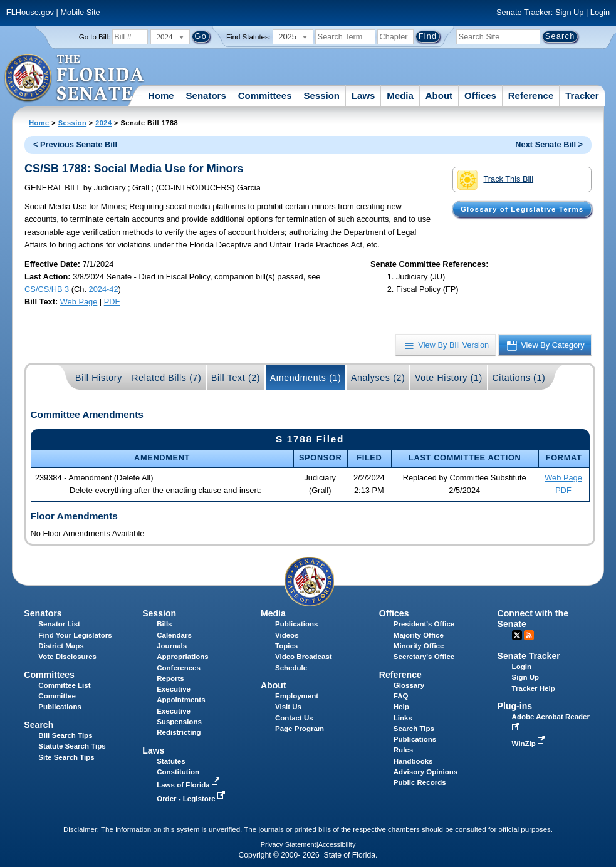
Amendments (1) (306, 378)
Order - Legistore (192, 799)
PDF (112, 302)
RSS (529, 635)
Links (403, 718)
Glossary (409, 685)
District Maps (61, 646)
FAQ (401, 696)
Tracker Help (534, 688)
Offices (480, 96)
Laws (363, 96)
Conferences (179, 668)
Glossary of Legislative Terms (522, 209)
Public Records (420, 782)
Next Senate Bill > (549, 144)
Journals (172, 646)
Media (400, 96)
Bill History (99, 378)
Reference (531, 96)
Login (600, 12)
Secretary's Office (424, 657)
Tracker (582, 96)
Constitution (178, 772)
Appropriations (183, 657)
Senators (206, 96)
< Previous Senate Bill (75, 144)
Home (161, 96)
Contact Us (294, 718)
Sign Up (570, 12)
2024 (103, 123)
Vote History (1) (449, 378)
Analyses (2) (378, 378)
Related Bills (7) (166, 378)
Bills (164, 624)
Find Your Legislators (75, 635)
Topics (286, 646)
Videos (287, 635)
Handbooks (413, 761)
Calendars (174, 635)
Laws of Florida (189, 785)
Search (39, 725)
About (439, 96)
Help (401, 707)
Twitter (517, 635)
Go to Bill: (95, 37)
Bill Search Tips (65, 735)
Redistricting (179, 732)
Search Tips (414, 729)
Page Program (300, 729)
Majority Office (419, 635)
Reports (170, 678)
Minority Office (419, 646)
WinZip (530, 744)
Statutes (171, 761)
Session (321, 96)
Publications (296, 624)
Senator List (59, 624)
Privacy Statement (289, 844)
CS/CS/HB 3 (47, 289)
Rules (403, 750)
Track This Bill (495, 180)
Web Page (79, 302)
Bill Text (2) (236, 378)
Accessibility (337, 844)
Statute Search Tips (72, 746)
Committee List (64, 685)
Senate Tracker (529, 656)
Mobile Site (80, 12)
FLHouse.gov (30, 12)
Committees (265, 96)
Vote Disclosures (67, 657)
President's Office (424, 624)
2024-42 (104, 289)
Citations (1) (519, 378)
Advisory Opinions (425, 772)
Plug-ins (515, 706)
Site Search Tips (66, 757)
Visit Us (288, 707)
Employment (297, 696)
